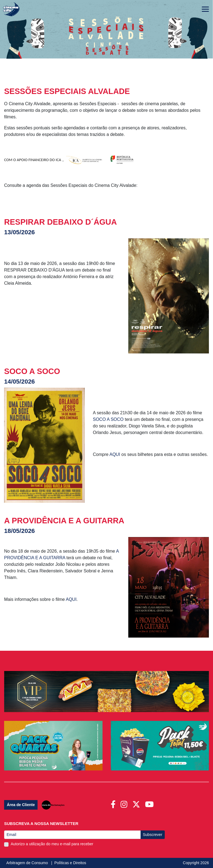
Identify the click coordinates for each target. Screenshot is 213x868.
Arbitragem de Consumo (28, 863)
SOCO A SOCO (108, 419)
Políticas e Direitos (70, 863)
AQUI (115, 454)
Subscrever (153, 835)
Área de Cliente (21, 805)
